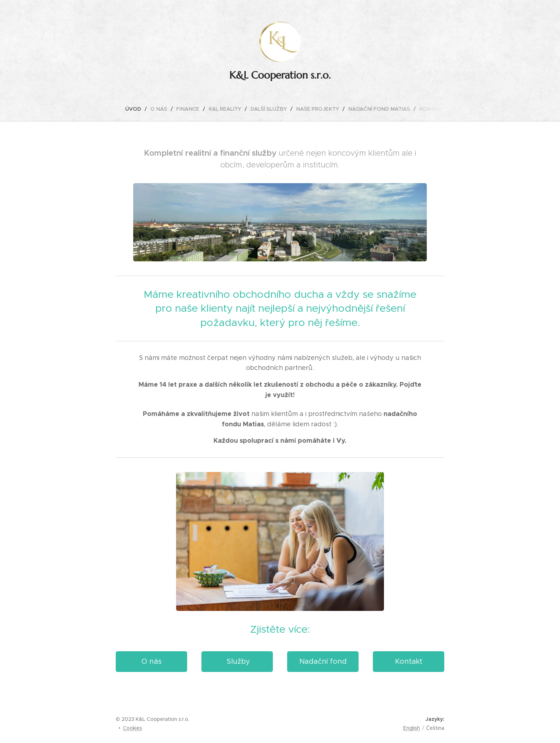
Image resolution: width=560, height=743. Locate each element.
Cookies (132, 728)
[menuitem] (141, 109)
